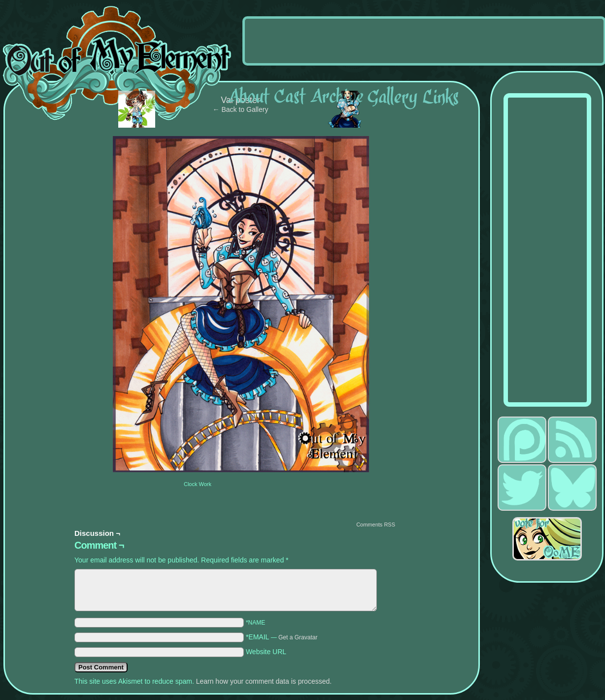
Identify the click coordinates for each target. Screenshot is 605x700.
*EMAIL (282, 637)
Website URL (266, 652)
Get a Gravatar (298, 637)
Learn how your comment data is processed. (264, 681)
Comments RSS (376, 525)
